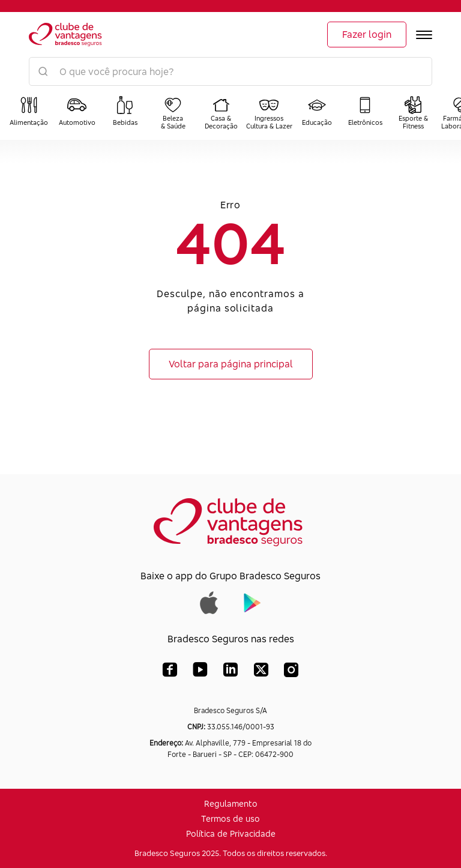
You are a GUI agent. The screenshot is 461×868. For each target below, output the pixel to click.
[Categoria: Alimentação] (29, 113)
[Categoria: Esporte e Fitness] (413, 113)
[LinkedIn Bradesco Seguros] (231, 672)
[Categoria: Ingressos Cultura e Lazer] (269, 113)
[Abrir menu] (424, 35)
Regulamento (231, 803)
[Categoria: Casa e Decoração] (221, 113)
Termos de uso (230, 818)
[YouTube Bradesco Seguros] (200, 672)
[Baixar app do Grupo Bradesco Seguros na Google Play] (252, 601)
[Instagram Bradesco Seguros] (291, 672)
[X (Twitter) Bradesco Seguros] (261, 672)
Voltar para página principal (231, 364)
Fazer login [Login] (367, 34)
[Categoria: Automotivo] (77, 113)
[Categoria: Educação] (317, 113)
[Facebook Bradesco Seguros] (170, 672)
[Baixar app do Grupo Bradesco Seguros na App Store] (209, 601)
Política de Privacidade (231, 833)
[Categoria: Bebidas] (125, 113)
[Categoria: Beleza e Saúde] (173, 113)
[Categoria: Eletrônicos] (365, 113)
